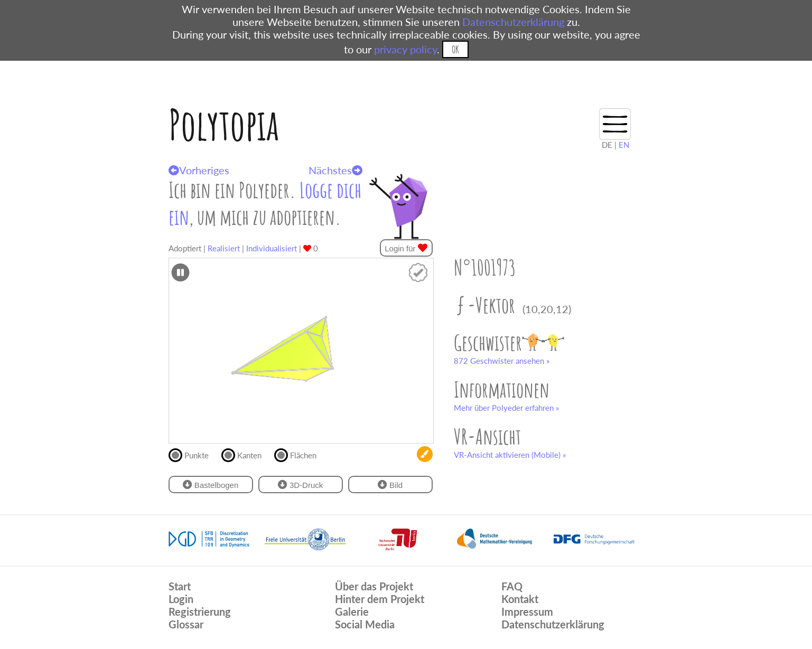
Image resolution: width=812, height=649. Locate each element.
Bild (390, 485)
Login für (406, 248)
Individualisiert (272, 248)
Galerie (352, 612)
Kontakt (520, 599)
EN (624, 145)
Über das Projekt (374, 586)
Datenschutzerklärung (513, 22)
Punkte (193, 454)
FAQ (512, 586)
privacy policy (405, 49)
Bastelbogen (211, 485)
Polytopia (224, 124)
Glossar (186, 624)
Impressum (527, 612)
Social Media (365, 624)
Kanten (246, 454)
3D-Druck (301, 485)
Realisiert (224, 248)
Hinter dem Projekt (380, 599)
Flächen (300, 454)
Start (180, 586)
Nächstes (335, 170)
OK (455, 49)
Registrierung (200, 612)
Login (181, 599)
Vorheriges (199, 170)
